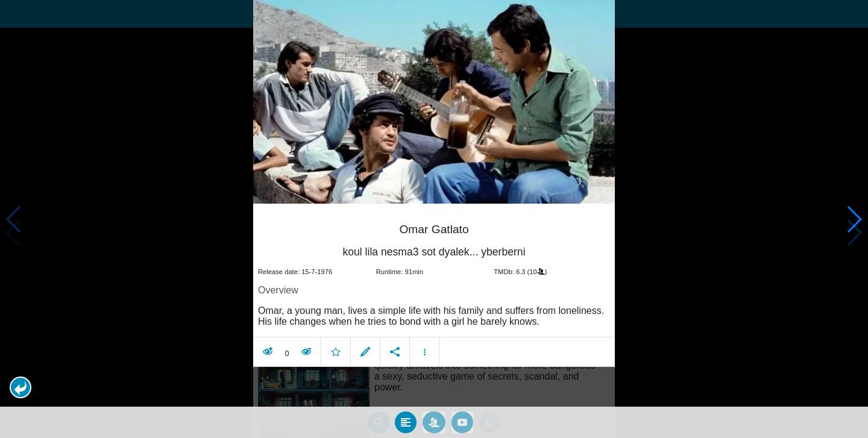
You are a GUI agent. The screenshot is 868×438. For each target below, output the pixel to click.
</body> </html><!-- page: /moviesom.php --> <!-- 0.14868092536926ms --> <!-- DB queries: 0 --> (434, 219)
